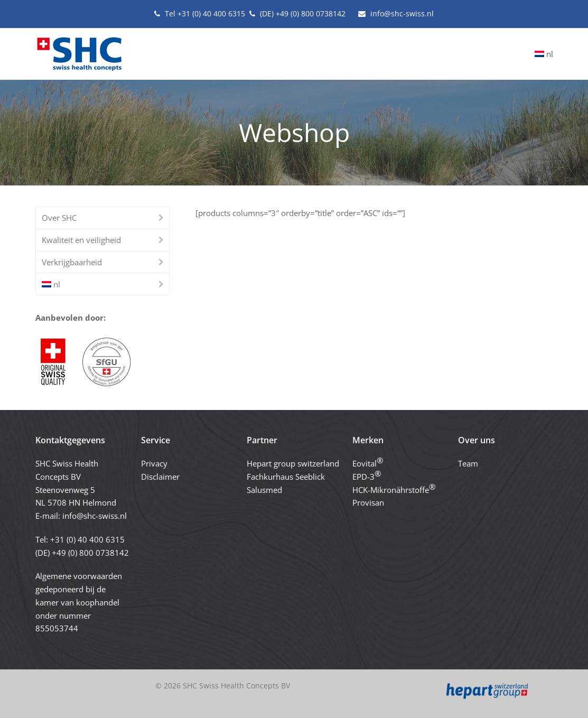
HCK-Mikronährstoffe (394, 488)
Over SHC (59, 218)
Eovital (368, 462)
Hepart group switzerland (293, 463)
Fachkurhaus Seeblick (286, 477)
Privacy (154, 463)
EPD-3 (367, 475)
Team (468, 463)
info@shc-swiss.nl (95, 516)
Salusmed (264, 490)
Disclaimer (160, 477)
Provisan (368, 502)
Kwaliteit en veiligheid (81, 240)
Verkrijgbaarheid (72, 262)
